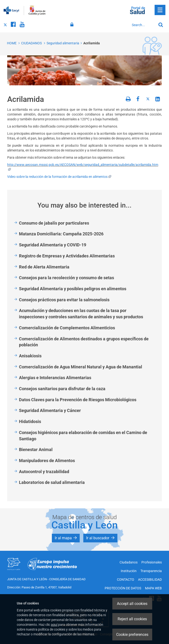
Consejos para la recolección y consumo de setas (66, 278)
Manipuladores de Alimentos (47, 461)
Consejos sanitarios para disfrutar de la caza (62, 389)
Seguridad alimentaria (63, 43)
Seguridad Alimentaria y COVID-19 (53, 245)
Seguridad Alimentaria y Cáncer (50, 410)
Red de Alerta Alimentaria (44, 267)
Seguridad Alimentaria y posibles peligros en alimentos (73, 289)
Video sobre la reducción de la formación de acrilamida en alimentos (59, 177)
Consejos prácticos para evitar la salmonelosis (64, 300)
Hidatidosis (30, 421)
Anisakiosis (30, 356)
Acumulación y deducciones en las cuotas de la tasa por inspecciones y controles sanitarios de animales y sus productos (81, 314)
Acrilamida (92, 43)
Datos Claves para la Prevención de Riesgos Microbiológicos (78, 400)
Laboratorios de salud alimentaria (52, 482)
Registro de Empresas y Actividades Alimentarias (67, 256)
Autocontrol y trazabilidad (44, 472)
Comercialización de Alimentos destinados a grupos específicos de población (84, 342)
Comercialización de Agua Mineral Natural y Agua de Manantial (81, 367)
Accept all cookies (132, 604)
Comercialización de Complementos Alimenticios (67, 328)
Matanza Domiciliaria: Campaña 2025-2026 (61, 234)
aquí (54, 625)
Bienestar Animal (36, 450)
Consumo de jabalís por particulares (54, 223)
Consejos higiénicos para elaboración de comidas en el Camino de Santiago (83, 436)
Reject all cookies (132, 619)
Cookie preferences (132, 635)
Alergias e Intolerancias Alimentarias (55, 378)
